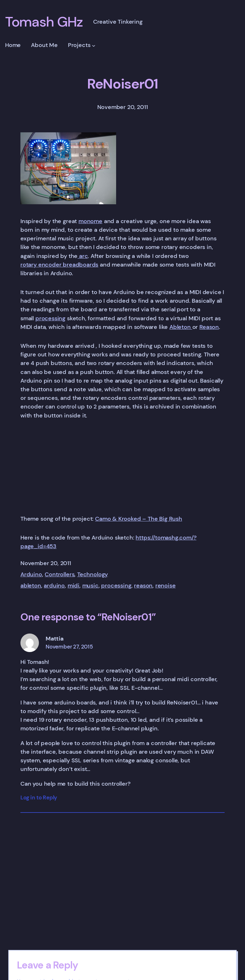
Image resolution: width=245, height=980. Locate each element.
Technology (93, 574)
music (90, 586)
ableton (31, 586)
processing (50, 318)
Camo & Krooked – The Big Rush (139, 519)
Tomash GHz (44, 22)
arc (83, 256)
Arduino (31, 574)
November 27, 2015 (69, 647)
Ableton (181, 327)
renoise (166, 586)
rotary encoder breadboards (59, 265)
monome (90, 221)
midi (74, 586)
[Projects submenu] (94, 46)
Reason (209, 327)
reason (143, 586)
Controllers (59, 574)
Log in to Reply (39, 798)
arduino (54, 586)
